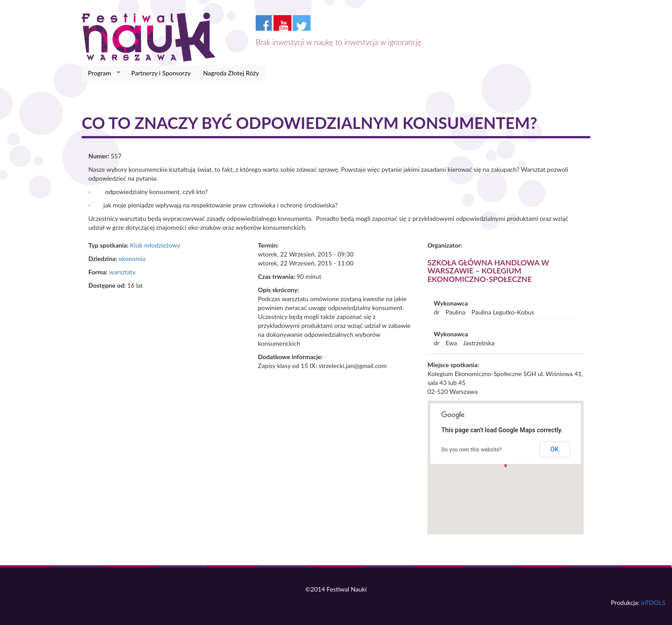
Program (101, 73)
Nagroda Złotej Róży (231, 73)
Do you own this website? (472, 450)
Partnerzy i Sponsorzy (161, 73)
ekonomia (132, 259)
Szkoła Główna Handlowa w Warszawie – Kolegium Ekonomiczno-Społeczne (488, 271)
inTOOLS (653, 602)
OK (555, 449)
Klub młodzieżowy (155, 245)
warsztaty (122, 272)
